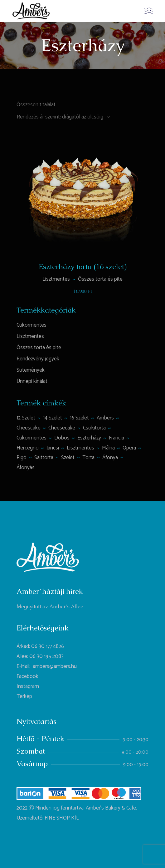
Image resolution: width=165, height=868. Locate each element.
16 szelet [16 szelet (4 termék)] (79, 418)
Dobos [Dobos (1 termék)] (62, 438)
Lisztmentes (56, 279)
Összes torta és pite (100, 279)
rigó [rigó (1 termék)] (22, 458)
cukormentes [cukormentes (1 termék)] (32, 438)
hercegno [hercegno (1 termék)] (28, 448)
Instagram (28, 686)
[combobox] (63, 117)
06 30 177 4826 (48, 646)
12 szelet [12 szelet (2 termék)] (26, 418)
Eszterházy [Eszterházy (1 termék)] (89, 438)
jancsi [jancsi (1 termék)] (53, 448)
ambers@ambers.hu (55, 666)
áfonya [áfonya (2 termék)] (110, 458)
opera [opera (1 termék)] (129, 448)
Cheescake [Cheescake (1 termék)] (29, 428)
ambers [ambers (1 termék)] (105, 418)
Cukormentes (32, 325)
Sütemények (31, 370)
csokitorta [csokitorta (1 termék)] (94, 428)
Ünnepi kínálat (32, 381)
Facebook (27, 676)
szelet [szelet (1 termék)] (68, 458)
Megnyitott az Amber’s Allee (50, 607)
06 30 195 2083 (46, 656)
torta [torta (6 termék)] (88, 458)
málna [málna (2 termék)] (108, 448)
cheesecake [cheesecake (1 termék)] (62, 428)
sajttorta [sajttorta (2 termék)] (44, 458)
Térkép (24, 696)
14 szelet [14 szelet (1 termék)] (53, 418)
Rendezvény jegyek (38, 359)
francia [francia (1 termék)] (116, 438)
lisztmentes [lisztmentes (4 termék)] (80, 448)
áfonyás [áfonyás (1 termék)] (26, 468)
